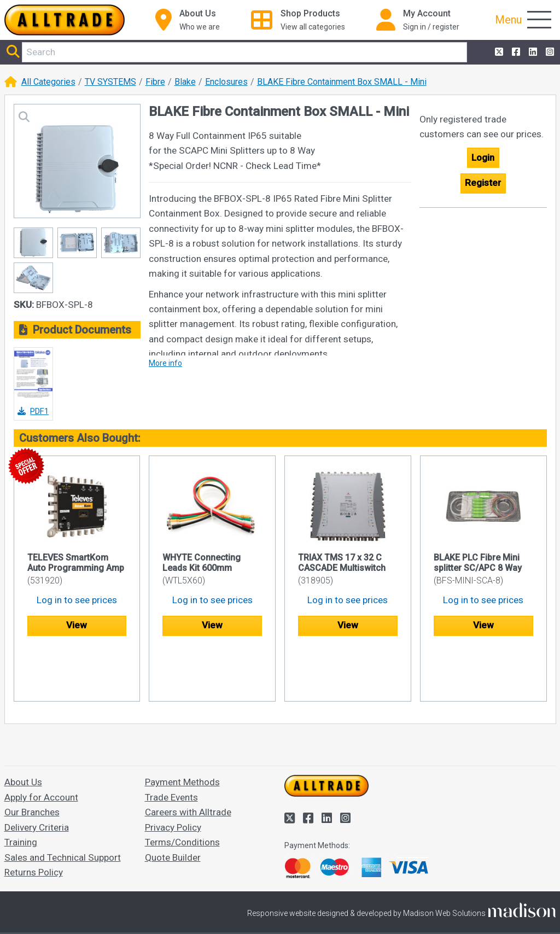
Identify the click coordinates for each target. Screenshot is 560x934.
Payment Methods (182, 730)
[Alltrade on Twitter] (498, 52)
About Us (23, 730)
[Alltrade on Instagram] (549, 52)
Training (21, 790)
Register (483, 183)
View (77, 625)
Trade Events (171, 745)
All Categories (48, 82)
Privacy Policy (173, 775)
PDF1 (33, 411)
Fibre (155, 82)
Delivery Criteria (37, 775)
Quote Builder (173, 805)
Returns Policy (34, 820)
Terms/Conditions (182, 790)
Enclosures (226, 82)
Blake (185, 82)
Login (483, 157)
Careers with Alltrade (188, 760)
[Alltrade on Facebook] (515, 52)
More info (165, 363)
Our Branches (32, 760)
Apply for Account (41, 745)
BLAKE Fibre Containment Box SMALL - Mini (342, 82)
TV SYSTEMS (110, 82)
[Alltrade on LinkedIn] (532, 52)
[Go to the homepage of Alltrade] (65, 20)
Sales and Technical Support (63, 805)
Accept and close (280, 910)
